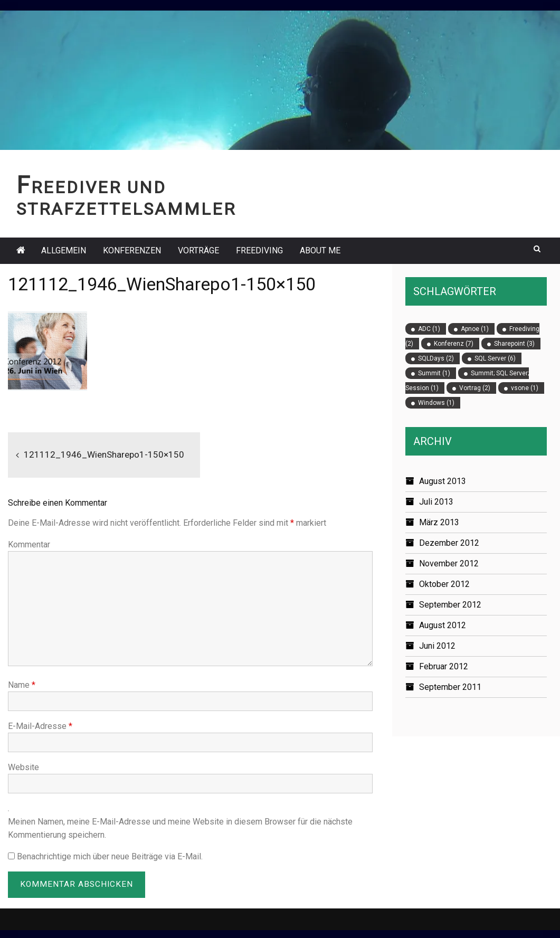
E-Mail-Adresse (40, 726)
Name (22, 685)
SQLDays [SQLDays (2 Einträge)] (436, 358)
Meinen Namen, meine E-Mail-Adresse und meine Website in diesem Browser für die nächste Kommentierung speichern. (180, 828)
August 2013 (443, 481)
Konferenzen (132, 250)
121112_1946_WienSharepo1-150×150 (106, 455)
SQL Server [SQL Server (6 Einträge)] (495, 358)
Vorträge (198, 250)
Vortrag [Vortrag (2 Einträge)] (475, 388)
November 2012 (449, 563)
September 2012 (450, 605)
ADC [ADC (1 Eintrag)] (429, 329)
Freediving (259, 250)
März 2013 (439, 522)
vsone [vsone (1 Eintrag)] (525, 388)
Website (23, 767)
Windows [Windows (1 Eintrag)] (436, 403)
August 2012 (443, 625)
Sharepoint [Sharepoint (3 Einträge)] (514, 344)
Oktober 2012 (444, 584)
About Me (320, 250)
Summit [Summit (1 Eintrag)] (434, 373)
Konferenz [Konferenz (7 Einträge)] (454, 344)
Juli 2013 (436, 502)
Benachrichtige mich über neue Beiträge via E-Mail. (110, 856)
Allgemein (64, 250)
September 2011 (450, 687)
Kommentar (29, 544)
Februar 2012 (444, 666)
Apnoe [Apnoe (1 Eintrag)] (475, 329)
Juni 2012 (437, 646)
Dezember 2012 (449, 543)
